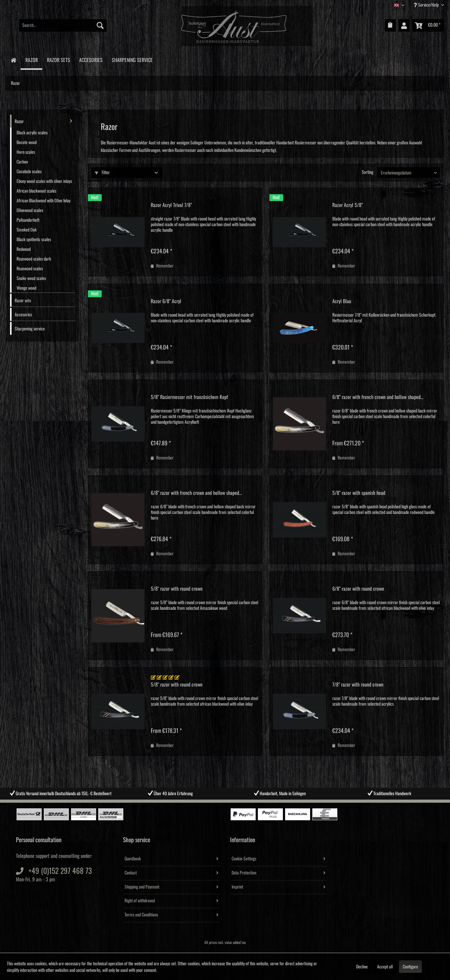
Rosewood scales (30, 269)
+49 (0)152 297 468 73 (60, 871)
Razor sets (23, 301)
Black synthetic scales (34, 240)
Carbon (22, 162)
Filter (102, 173)
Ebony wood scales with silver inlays (44, 181)
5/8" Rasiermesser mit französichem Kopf (189, 397)
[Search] (100, 25)
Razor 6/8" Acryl (166, 301)
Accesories (23, 315)
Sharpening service (30, 329)
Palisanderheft (28, 220)
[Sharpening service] (132, 59)
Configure (410, 967)
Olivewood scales (30, 210)
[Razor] (31, 60)
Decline (362, 967)
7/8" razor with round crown (358, 685)
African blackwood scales (36, 191)
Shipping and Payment (142, 887)
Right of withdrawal (140, 901)
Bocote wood (27, 143)
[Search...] (63, 25)
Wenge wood (26, 288)
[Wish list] (390, 25)
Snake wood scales (31, 278)
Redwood (24, 249)
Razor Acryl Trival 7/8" (171, 205)
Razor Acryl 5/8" (348, 205)
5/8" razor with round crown (177, 589)
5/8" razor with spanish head (359, 493)
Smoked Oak (27, 230)
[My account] (404, 25)
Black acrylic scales (32, 133)
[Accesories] (91, 59)
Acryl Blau (342, 301)
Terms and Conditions (141, 915)
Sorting (368, 172)
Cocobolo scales (29, 172)
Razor (43, 121)
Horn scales (26, 152)
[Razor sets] (58, 59)
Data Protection (244, 873)
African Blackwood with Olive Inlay (43, 201)
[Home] (13, 60)
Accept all (385, 967)
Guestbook (133, 859)
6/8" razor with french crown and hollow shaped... (378, 397)
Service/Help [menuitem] (427, 5)
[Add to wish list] (162, 266)
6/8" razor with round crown (358, 589)
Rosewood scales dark (34, 259)
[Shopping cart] (428, 25)
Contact (131, 873)
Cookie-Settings (244, 859)
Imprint (237, 887)
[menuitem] (63, 25)
